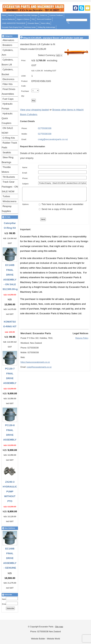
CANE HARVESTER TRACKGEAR (14, 23)
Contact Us (43, 15)
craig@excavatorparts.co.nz (53, 139)
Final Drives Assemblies (8, 91)
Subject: (25, 184)
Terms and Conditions (44, 19)
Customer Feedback (56, 15)
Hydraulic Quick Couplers (7, 118)
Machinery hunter (30, 27)
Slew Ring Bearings (7, 160)
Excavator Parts (46, 627)
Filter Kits (8, 84)
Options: (26, 207)
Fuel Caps (8, 99)
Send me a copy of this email (56, 212)
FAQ (33, 19)
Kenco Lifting (45, 23)
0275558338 (45, 128)
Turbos (6, 196)
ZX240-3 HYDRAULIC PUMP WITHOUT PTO (10, 492)
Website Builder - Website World (45, 639)
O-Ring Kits (9, 138)
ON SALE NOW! (7, 130)
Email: (5, 604)
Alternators (8, 40)
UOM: (24, 76)
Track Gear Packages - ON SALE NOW (10, 187)
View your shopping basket (34, 110)
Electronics (8, 79)
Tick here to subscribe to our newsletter (61, 207)
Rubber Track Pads (9, 145)
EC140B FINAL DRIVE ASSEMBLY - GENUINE (10, 558)
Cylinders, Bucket (7, 72)
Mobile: (24, 134)
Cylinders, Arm (7, 52)
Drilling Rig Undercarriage (47, 27)
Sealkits (7, 152)
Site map (59, 627)
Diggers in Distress (23, 19)
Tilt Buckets (9, 177)
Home (4, 15)
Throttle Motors (6, 170)
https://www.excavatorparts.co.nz (35, 365)
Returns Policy (82, 341)
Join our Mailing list (8, 19)
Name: (5, 599)
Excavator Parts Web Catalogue (27, 15)
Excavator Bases (33, 23)
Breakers (7, 45)
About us (11, 15)
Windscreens (9, 201)
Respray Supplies (7, 209)
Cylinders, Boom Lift (7, 62)
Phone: (24, 128)
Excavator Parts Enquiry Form (12, 27)
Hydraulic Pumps (7, 106)
